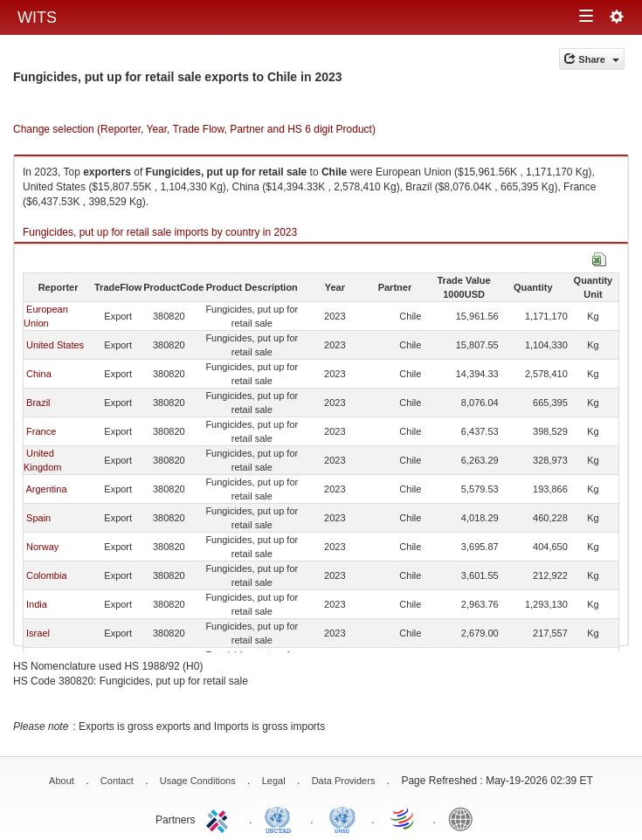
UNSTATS (342, 818)
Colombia (46, 575)
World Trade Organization (404, 818)
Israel (38, 633)
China (39, 374)
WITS (37, 17)
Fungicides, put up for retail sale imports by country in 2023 (160, 232)
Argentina (46, 489)
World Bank (465, 818)
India (37, 604)
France (41, 431)
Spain (38, 518)
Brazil (38, 403)
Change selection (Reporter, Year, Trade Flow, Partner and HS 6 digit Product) (194, 129)
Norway (42, 547)
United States (55, 345)
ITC (220, 818)
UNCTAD (281, 818)
